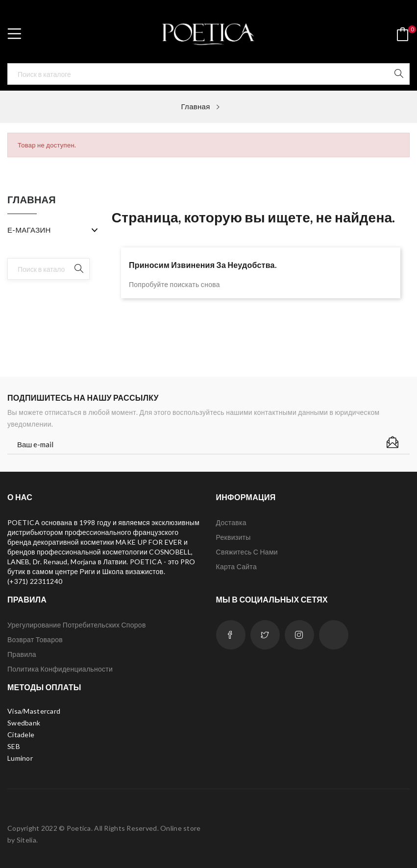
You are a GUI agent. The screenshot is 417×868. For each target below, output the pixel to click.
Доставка (231, 522)
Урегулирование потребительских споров (77, 625)
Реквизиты (233, 537)
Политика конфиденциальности (60, 669)
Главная (32, 200)
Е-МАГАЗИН (29, 230)
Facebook (231, 635)
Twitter (265, 635)
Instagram (299, 635)
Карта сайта (236, 567)
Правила (22, 654)
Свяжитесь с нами (247, 552)
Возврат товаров (35, 639)
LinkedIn (334, 635)
